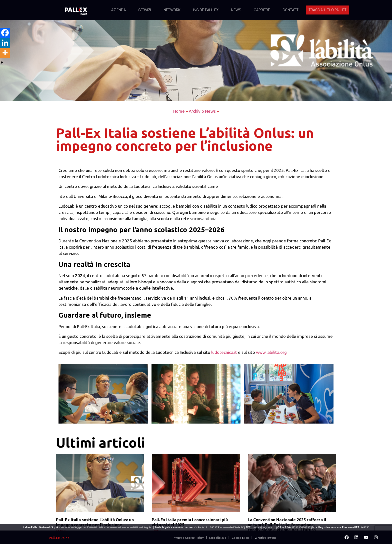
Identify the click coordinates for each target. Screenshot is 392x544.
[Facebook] (5, 33)
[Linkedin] (5, 43)
